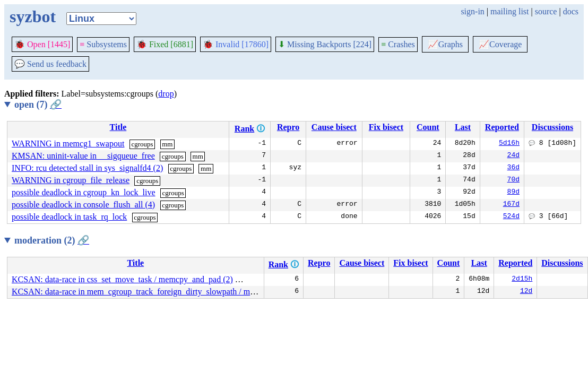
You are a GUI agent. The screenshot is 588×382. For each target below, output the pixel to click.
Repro (288, 127)
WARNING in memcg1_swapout (68, 144)
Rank (244, 129)
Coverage (500, 44)
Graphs (445, 44)
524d (511, 217)
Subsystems (103, 44)
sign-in (472, 11)
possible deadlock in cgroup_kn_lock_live (84, 192)
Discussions (552, 127)
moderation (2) (52, 240)
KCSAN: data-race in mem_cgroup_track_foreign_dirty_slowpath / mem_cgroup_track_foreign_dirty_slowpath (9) (209, 292)
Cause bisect (334, 127)
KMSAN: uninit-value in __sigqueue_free (83, 156)
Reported (502, 127)
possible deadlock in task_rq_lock (69, 217)
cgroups (142, 144)
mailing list (509, 11)
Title (118, 127)
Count (428, 127)
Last (463, 127)
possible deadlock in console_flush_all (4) (83, 205)
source (546, 11)
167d (511, 205)
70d (513, 180)
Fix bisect (386, 127)
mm (167, 144)
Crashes (398, 44)
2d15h (522, 280)
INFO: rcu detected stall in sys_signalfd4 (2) (87, 168)
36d (513, 168)
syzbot (33, 16)
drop (166, 94)
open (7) (38, 105)
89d (513, 193)
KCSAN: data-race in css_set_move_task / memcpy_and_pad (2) (122, 279)
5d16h (509, 144)
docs (571, 11)
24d (513, 156)
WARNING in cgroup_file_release (71, 180)
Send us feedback (50, 64)
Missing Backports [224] (325, 44)
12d (526, 292)
